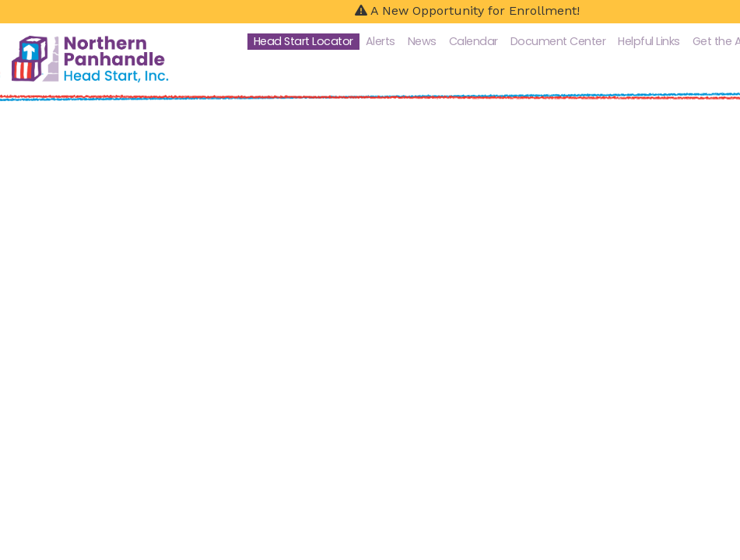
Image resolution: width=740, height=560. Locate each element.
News (422, 41)
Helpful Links (649, 41)
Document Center (558, 41)
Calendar (473, 41)
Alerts (381, 41)
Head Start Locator (303, 41)
